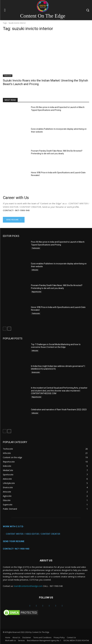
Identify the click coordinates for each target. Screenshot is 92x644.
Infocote (35, 270)
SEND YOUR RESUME (14, 541)
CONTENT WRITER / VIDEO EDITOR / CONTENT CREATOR (33, 534)
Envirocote (36, 372)
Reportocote (36, 292)
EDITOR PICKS (11, 236)
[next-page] (9, 329)
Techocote (8, 76)
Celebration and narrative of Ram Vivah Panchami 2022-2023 (59, 410)
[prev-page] (5, 329)
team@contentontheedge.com (28, 586)
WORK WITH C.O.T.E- (13, 526)
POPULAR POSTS (13, 338)
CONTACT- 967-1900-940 (16, 549)
